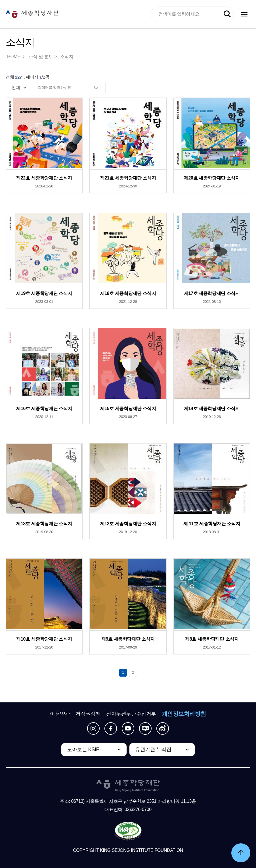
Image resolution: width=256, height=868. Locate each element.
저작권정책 (88, 714)
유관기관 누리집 (153, 749)
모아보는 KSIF (83, 749)
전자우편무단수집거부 (131, 714)
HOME (14, 57)
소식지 (67, 57)
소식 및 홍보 (41, 57)
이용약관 (60, 714)
